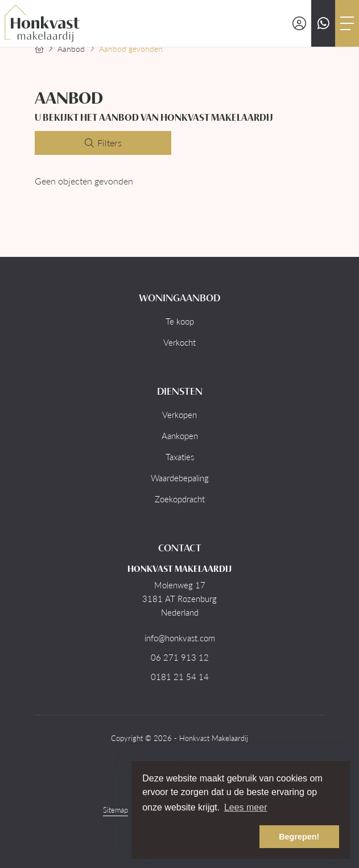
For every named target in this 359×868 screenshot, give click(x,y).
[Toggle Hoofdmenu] (347, 23)
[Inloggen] (299, 23)
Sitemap (115, 810)
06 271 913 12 (180, 657)
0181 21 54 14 (180, 677)
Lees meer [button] (246, 807)
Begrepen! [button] (299, 837)
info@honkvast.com (180, 638)
